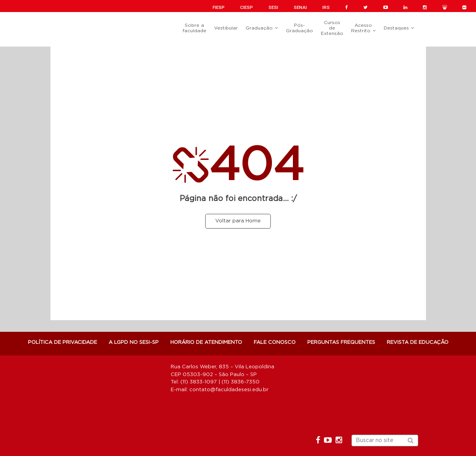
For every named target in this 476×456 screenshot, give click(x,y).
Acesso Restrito (362, 28)
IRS (326, 7)
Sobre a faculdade (195, 28)
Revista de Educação (418, 342)
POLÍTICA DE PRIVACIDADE (62, 342)
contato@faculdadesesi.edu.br (229, 390)
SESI (273, 7)
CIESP (247, 7)
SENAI (300, 7)
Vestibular (226, 28)
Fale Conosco (275, 342)
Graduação (259, 28)
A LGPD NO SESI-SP (134, 342)
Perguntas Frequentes (341, 342)
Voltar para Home (238, 221)
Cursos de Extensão (332, 28)
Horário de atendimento (206, 342)
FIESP (219, 7)
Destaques (396, 28)
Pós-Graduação (299, 28)
